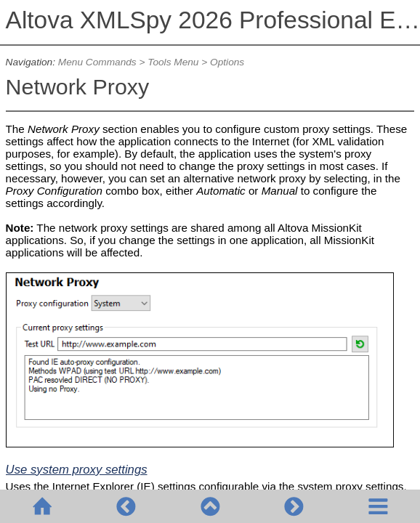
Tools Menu (173, 62)
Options (227, 62)
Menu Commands (97, 62)
